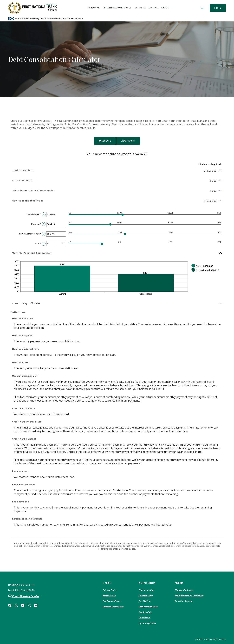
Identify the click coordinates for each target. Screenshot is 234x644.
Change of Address (184, 590)
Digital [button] (153, 8)
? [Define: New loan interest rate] (44, 234)
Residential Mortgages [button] (117, 8)
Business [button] (140, 8)
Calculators (144, 618)
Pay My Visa (145, 601)
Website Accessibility (113, 607)
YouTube (23, 605)
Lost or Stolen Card (148, 607)
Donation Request (184, 601)
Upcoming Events (147, 623)
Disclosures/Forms (112, 601)
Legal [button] (107, 583)
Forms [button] (179, 583)
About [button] (165, 8)
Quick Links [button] (147, 583)
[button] (117, 171)
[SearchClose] (202, 8)
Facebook (10, 605)
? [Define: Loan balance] (44, 214)
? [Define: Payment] (44, 224)
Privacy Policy (110, 590)
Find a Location (146, 590)
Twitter (16, 605)
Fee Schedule (145, 612)
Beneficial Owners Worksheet (189, 596)
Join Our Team (146, 596)
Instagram (29, 605)
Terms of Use (109, 596)
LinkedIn (36, 605)
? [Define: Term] (44, 244)
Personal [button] (94, 8)
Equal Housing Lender (25, 596)
